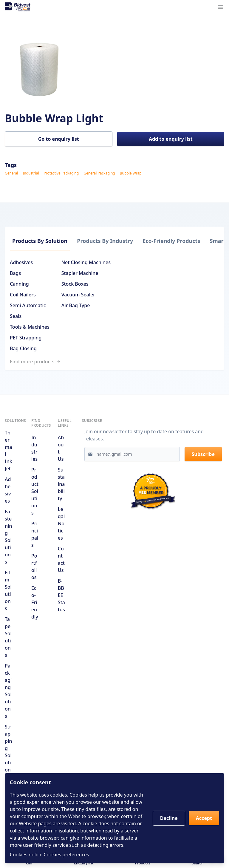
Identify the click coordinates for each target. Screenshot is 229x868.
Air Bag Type (76, 305)
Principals (35, 534)
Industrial (31, 173)
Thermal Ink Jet (8, 451)
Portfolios (34, 567)
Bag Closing (23, 348)
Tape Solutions (8, 637)
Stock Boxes (75, 284)
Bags (15, 273)
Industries (34, 448)
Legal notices (61, 523)
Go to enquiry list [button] (59, 139)
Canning (19, 284)
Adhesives (21, 262)
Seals (16, 316)
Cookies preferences (66, 855)
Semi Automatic (28, 305)
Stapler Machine (80, 273)
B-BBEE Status (61, 595)
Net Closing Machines (86, 262)
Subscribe (203, 454)
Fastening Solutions (8, 537)
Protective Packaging (61, 173)
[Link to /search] (117, 362)
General (11, 173)
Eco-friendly (35, 602)
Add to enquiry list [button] (171, 139)
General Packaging (99, 173)
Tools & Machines (30, 327)
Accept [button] (204, 818)
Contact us (61, 559)
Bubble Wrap (131, 173)
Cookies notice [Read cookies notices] (26, 855)
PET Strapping (26, 338)
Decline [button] (169, 818)
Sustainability (61, 484)
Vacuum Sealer (78, 295)
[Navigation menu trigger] (221, 7)
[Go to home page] (18, 7)
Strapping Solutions (8, 752)
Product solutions (35, 491)
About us (61, 448)
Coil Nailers (23, 295)
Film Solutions (8, 590)
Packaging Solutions (8, 691)
